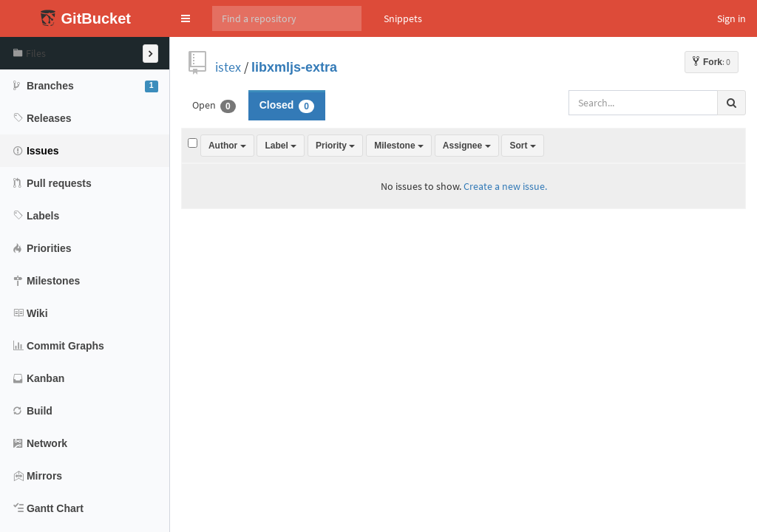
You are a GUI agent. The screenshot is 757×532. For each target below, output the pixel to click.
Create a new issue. (505, 186)
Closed (287, 106)
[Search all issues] (643, 103)
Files (30, 53)
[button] (186, 18)
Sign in (731, 18)
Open (214, 106)
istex (228, 67)
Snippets (403, 18)
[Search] (287, 18)
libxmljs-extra (294, 67)
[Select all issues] (193, 143)
